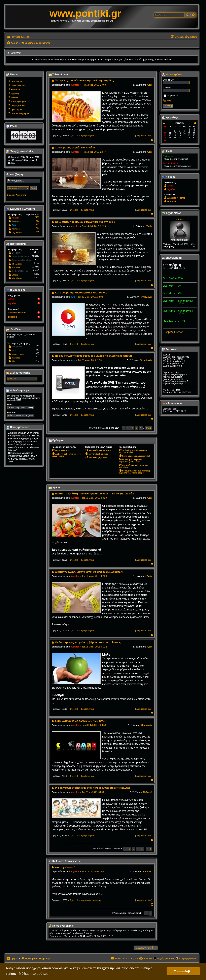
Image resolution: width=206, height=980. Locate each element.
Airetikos (16, 229)
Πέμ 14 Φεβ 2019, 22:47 (94, 152)
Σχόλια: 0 (74, 136)
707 (37, 228)
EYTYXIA (16, 253)
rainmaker (17, 347)
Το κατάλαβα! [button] (183, 971)
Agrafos (75, 85)
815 (37, 224)
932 (37, 221)
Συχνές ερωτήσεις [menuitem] (166, 958)
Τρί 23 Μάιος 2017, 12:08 (90, 297)
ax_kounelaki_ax (20, 271)
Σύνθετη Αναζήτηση (17, 195)
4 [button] (136, 428)
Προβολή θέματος (173, 332)
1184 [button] (148, 428)
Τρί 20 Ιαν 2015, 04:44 (93, 792)
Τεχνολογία (146, 297)
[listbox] (22, 379)
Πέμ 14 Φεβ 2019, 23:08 (94, 85)
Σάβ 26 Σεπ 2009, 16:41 (94, 871)
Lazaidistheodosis (21, 256)
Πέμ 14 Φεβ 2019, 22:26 (94, 226)
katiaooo (16, 358)
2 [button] (128, 428)
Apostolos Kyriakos (21, 260)
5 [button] (141, 428)
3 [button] (132, 428)
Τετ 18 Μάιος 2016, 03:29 (94, 498)
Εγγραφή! (167, 100)
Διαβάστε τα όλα (144, 136)
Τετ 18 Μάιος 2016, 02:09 (94, 576)
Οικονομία (147, 725)
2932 (37, 217)
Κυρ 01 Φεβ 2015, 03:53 (94, 725)
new (14, 350)
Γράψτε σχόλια (88, 136)
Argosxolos (17, 233)
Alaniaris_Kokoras (17, 313)
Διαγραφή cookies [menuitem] (188, 958)
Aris (73, 297)
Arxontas (16, 221)
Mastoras (16, 268)
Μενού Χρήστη (172, 75)
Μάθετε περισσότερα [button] (34, 974)
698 (37, 232)
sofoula (180, 220)
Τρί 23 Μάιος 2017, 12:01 (90, 360)
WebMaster (17, 278)
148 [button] (149, 849)
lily (14, 361)
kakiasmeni (17, 264)
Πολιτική (148, 792)
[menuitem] (191, 37)
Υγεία (149, 85)
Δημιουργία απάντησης (92, 900)
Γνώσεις (148, 871)
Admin (11, 299)
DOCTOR (13, 317)
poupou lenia (18, 354)
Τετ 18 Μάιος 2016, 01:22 (94, 647)
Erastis (15, 275)
